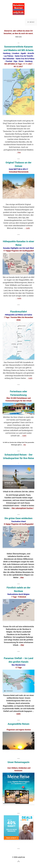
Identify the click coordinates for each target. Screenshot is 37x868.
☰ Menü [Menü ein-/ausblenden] (31, 22)
